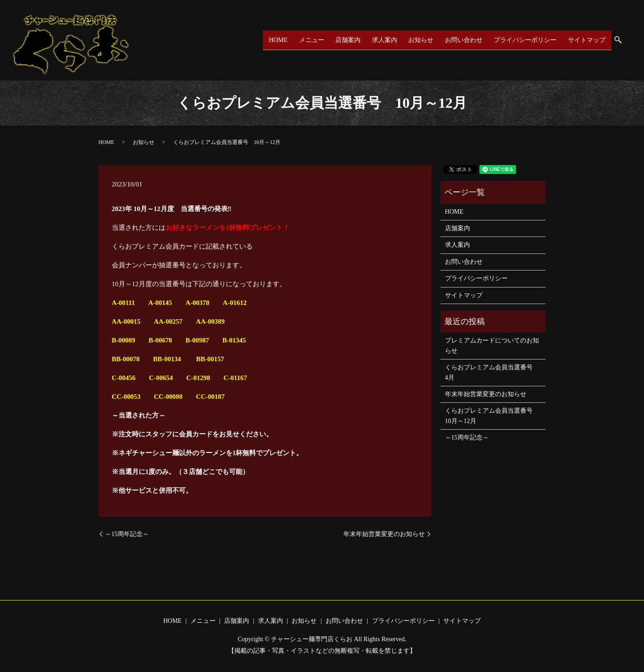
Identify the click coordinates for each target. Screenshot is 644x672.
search (622, 41)
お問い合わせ (460, 40)
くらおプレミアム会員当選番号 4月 (492, 372)
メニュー (309, 40)
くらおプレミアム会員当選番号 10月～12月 (492, 416)
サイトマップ (586, 40)
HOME (276, 40)
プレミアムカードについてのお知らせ (492, 345)
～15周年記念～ (127, 534)
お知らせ (417, 40)
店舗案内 (345, 40)
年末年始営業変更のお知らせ (384, 534)
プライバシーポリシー (523, 40)
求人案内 (381, 40)
